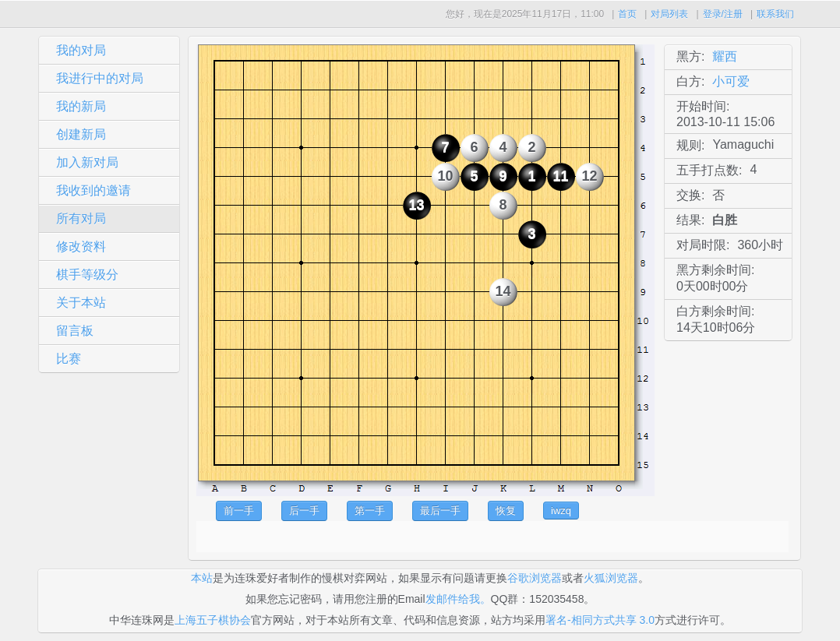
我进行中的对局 (100, 78)
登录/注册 (723, 14)
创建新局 (81, 134)
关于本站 (81, 303)
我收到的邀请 (94, 190)
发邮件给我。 (458, 599)
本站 (202, 578)
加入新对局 (87, 162)
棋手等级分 (87, 275)
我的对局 (81, 50)
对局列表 (669, 14)
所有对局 (81, 218)
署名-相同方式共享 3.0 (600, 620)
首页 (627, 14)
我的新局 (81, 106)
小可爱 (731, 81)
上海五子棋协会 (213, 620)
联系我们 (775, 14)
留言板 (75, 331)
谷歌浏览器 (535, 578)
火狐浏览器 (611, 578)
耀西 (725, 56)
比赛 (69, 359)
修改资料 (81, 247)
